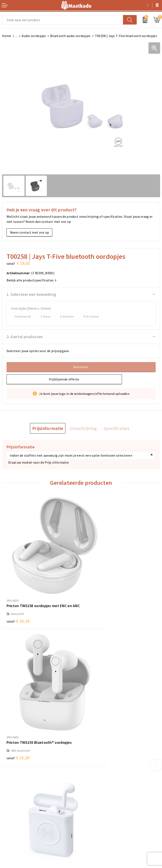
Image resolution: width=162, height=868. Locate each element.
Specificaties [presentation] (116, 428)
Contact (8, 804)
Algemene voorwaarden (101, 804)
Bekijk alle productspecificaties (32, 280)
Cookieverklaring (96, 811)
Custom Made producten (101, 766)
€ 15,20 (97, 594)
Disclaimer (91, 824)
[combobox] (63, 20)
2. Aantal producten (25, 337)
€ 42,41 (97, 717)
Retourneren (12, 817)
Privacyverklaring (96, 817)
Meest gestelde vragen (100, 760)
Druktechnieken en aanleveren (106, 773)
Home (7, 36)
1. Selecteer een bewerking (31, 294)
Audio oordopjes (34, 36)
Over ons (90, 753)
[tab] (48, 428)
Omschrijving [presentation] (83, 428)
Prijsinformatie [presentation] (48, 428)
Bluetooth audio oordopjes (70, 36)
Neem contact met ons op (30, 232)
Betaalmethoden (15, 811)
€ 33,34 (18, 600)
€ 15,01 (18, 704)
